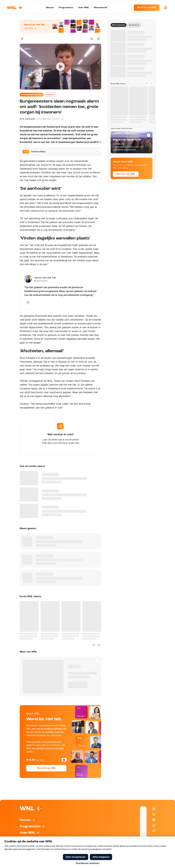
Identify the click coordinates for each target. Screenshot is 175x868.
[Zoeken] (128, 8)
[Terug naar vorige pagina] (22, 39)
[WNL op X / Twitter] (154, 814)
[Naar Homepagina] (15, 8)
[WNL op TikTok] (154, 831)
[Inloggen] (166, 8)
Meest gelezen (119, 25)
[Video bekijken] (60, 67)
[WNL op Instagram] (154, 809)
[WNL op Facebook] (154, 820)
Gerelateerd (134, 25)
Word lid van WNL (147, 8)
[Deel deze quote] (28, 302)
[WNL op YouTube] (154, 825)
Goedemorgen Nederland (32, 95)
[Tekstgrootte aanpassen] (92, 39)
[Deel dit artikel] (98, 39)
